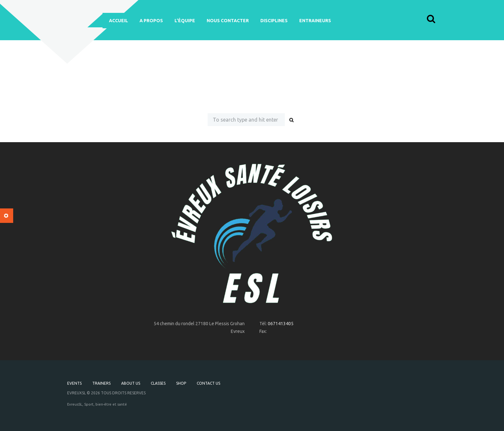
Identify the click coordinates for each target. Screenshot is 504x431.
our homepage (344, 99)
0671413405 (281, 324)
